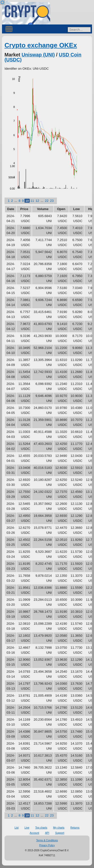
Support (60, 833)
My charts (59, 828)
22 (47, 201)
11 (32, 201)
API (47, 833)
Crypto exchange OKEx (41, 45)
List (17, 828)
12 (37, 201)
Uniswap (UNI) (38, 55)
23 (52, 201)
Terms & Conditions (47, 840)
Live (27, 828)
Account (35, 833)
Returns (75, 828)
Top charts (41, 828)
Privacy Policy (47, 845)
